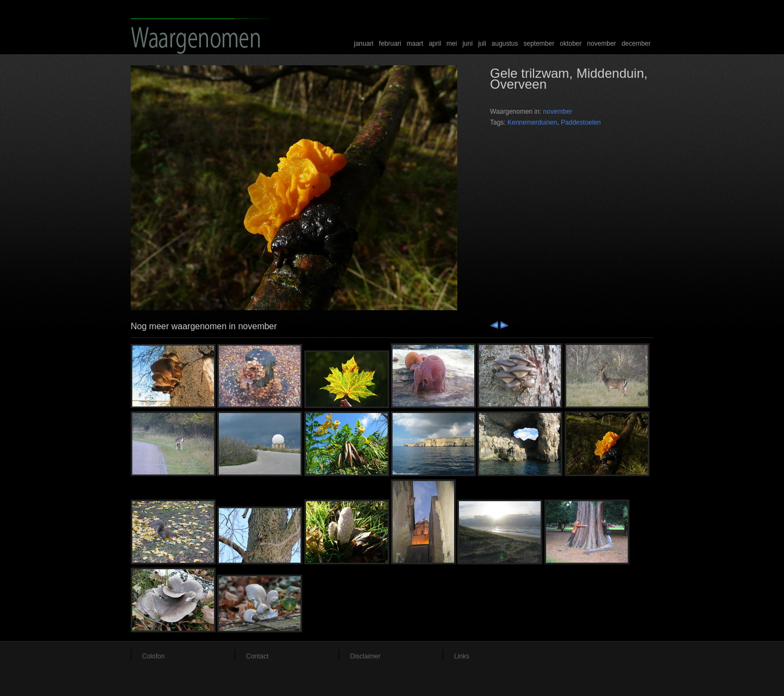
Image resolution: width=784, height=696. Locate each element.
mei (452, 44)
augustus (505, 44)
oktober (571, 44)
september (539, 44)
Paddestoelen (581, 122)
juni (467, 44)
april (435, 44)
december (636, 44)
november (601, 44)
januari (364, 44)
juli (482, 44)
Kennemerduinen (532, 122)
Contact (257, 656)
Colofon (153, 656)
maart (415, 44)
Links (462, 656)
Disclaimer (365, 656)
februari (390, 44)
